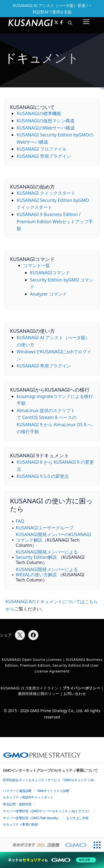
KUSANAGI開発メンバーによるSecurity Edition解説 (47, 554)
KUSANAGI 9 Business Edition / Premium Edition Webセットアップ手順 (55, 221)
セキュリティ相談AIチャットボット (28, 797)
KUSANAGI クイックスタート (46, 193)
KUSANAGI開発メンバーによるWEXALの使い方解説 (47, 572)
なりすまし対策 (78, 818)
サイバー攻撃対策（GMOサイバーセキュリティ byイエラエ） (47, 811)
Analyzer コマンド (48, 294)
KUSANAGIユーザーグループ (45, 528)
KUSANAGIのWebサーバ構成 (46, 128)
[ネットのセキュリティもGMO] (52, 860)
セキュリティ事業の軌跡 (20, 824)
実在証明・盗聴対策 (17, 804)
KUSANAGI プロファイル (42, 149)
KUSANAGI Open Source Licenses (32, 659)
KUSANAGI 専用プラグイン (44, 156)
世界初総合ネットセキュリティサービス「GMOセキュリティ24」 (50, 780)
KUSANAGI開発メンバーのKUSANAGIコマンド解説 (54, 537)
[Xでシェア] (20, 635)
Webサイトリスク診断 (53, 791)
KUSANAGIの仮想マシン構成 (45, 121)
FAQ (20, 521)
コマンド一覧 (37, 265)
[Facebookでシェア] (33, 635)
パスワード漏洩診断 (17, 791)
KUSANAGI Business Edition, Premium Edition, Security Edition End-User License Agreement (54, 665)
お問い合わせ (75, 694)
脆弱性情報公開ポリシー (39, 694)
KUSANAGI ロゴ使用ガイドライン (29, 688)
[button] (70, 23)
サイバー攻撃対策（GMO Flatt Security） (32, 818)
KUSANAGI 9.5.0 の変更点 (43, 476)
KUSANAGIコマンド (50, 273)
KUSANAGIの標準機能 (39, 113)
